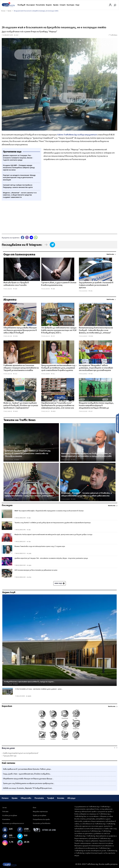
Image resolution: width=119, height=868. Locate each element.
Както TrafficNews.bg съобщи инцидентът (77, 135)
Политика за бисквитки (42, 823)
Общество (26, 798)
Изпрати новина (117, 423)
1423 (15, 374)
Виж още (60, 583)
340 (29, 530)
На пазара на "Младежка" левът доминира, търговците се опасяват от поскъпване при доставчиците (96, 368)
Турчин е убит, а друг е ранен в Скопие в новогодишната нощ (59, 284)
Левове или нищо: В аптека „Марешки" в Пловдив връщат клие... (28, 788)
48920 (53, 411)
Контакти (6, 819)
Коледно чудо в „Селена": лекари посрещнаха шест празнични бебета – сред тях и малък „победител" (29, 494)
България (31, 5)
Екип (35, 808)
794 (29, 542)
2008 (53, 289)
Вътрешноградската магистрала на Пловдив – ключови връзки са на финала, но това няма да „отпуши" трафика (96, 330)
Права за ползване (40, 816)
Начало (5, 798)
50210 (15, 684)
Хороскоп (7, 706)
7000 (90, 374)
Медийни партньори (40, 812)
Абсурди (71, 798)
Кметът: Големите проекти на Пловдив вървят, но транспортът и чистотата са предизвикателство (86, 455)
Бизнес (49, 5)
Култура (70, 5)
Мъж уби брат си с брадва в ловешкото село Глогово (16, 284)
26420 (15, 411)
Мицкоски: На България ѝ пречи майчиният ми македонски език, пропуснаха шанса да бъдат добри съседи (53, 535)
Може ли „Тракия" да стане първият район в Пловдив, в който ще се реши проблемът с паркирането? (21, 406)
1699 (15, 289)
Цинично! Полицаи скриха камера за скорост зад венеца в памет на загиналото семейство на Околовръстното (28, 453)
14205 (73, 499)
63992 (15, 336)
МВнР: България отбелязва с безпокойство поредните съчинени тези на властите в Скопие (49, 511)
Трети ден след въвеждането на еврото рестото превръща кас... (29, 783)
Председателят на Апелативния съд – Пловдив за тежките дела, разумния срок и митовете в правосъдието (59, 368)
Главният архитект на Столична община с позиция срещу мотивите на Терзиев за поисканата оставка (21, 368)
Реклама (5, 812)
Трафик (51, 798)
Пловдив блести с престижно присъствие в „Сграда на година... (29, 682)
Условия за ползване (10, 816)
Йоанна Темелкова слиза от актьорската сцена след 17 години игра (40, 546)
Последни (7, 505)
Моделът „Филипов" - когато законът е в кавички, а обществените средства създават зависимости (86, 494)
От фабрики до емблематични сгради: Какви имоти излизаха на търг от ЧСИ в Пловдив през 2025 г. (59, 330)
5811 (53, 374)
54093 (17, 499)
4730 (29, 577)
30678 (28, 696)
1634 (29, 565)
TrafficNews (114, 35)
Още (77, 5)
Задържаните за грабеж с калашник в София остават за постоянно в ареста (96, 285)
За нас (5, 808)
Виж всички (110, 254)
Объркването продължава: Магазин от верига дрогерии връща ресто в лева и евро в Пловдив (20, 330)
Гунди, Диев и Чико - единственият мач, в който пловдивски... (27, 774)
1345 (29, 554)
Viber (27, 237)
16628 (73, 460)
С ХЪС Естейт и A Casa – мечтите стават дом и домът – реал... (39, 689)
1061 (90, 291)
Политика (40, 5)
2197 (90, 411)
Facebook (23, 237)
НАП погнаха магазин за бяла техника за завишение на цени (36, 570)
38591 (91, 336)
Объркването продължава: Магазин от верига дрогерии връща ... (28, 779)
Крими (56, 5)
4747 (53, 336)
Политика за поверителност (13, 823)
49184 (17, 460)
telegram (31, 237)
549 (29, 518)
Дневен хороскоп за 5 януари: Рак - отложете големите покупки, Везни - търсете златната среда (51, 558)
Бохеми (61, 798)
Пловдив (21, 5)
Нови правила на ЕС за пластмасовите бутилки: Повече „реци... (27, 769)
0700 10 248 (49, 830)
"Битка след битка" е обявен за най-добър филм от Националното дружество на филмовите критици (53, 523)
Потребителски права (41, 819)
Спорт (63, 5)
